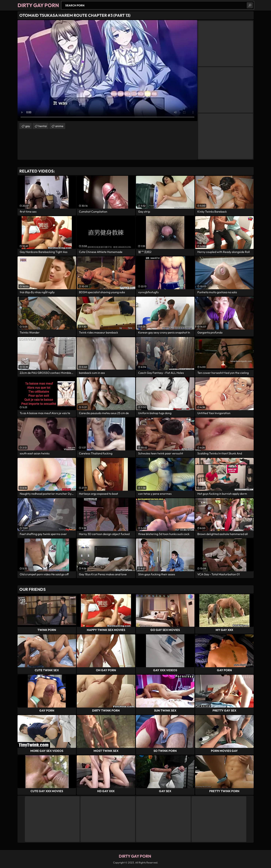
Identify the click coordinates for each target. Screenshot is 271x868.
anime (59, 126)
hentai (43, 126)
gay (28, 126)
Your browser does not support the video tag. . (107, 71)
